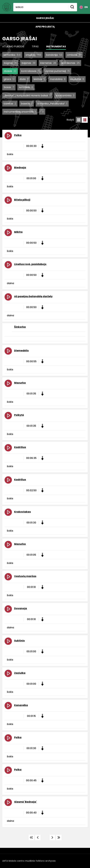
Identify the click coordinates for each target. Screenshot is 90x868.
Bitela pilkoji (22, 200)
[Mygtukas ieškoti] (73, 7)
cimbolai (74, 55)
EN (84, 7)
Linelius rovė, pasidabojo (30, 264)
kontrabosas (31, 71)
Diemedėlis (21, 351)
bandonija (54, 55)
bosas (9, 87)
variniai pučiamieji (57, 71)
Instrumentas (56, 46)
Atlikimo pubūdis (13, 46)
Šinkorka (20, 327)
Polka (18, 135)
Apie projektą (45, 27)
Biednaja (20, 168)
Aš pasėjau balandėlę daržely (33, 296)
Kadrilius (20, 447)
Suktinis (19, 641)
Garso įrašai (45, 18)
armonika (12, 55)
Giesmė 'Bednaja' (25, 802)
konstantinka (65, 95)
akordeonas (70, 63)
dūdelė (10, 71)
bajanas (28, 63)
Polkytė (19, 415)
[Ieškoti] (41, 7)
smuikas (33, 55)
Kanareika (21, 705)
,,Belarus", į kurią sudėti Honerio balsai (27, 95)
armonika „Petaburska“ (52, 104)
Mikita (18, 232)
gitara (9, 79)
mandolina (58, 79)
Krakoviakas (22, 512)
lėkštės (39, 79)
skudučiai (77, 79)
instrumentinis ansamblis (20, 112)
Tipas (35, 46)
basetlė (27, 104)
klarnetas (48, 63)
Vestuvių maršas (25, 576)
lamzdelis (26, 87)
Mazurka (20, 383)
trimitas (10, 104)
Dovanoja (21, 608)
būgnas (10, 63)
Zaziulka (20, 673)
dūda (24, 79)
